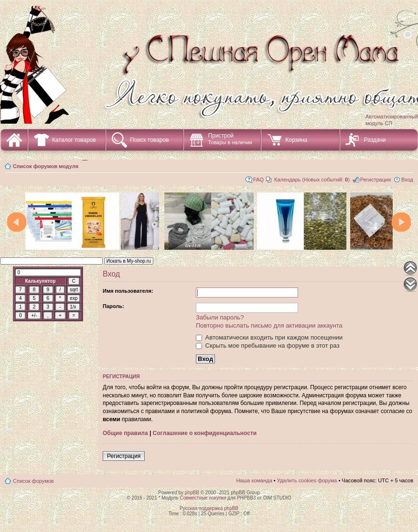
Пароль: (113, 306)
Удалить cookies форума (307, 480)
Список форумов (33, 481)
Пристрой (230, 139)
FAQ (258, 180)
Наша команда (254, 480)
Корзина (296, 140)
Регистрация (375, 180)
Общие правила (125, 433)
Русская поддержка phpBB (209, 508)
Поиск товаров (149, 140)
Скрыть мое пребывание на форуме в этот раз (268, 346)
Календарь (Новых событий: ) (312, 180)
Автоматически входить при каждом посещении (269, 337)
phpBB (192, 493)
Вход (407, 180)
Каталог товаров (74, 140)
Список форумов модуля (46, 166)
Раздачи (375, 140)
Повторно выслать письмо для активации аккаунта (269, 325)
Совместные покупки (203, 498)
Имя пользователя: (128, 291)
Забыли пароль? (220, 317)
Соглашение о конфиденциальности (205, 433)
